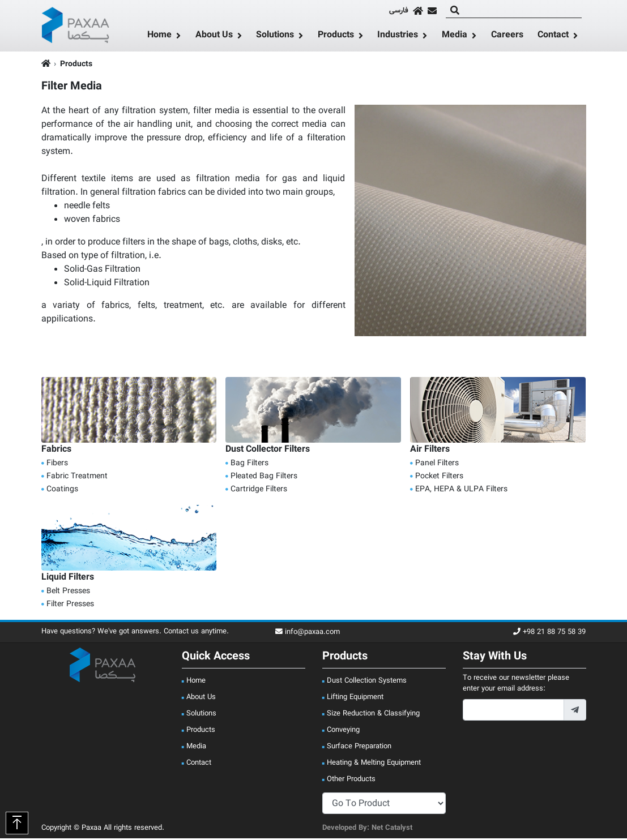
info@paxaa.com (308, 634)
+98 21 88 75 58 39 (549, 634)
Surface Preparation (359, 748)
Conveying (343, 732)
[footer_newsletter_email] (513, 712)
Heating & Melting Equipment (374, 765)
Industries (398, 37)
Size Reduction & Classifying (373, 715)
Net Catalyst (392, 830)
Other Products (351, 781)
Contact (553, 37)
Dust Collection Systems (367, 683)
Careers (507, 37)
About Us (214, 37)
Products (336, 37)
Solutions (275, 37)
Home (159, 37)
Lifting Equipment (355, 699)
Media (455, 37)
